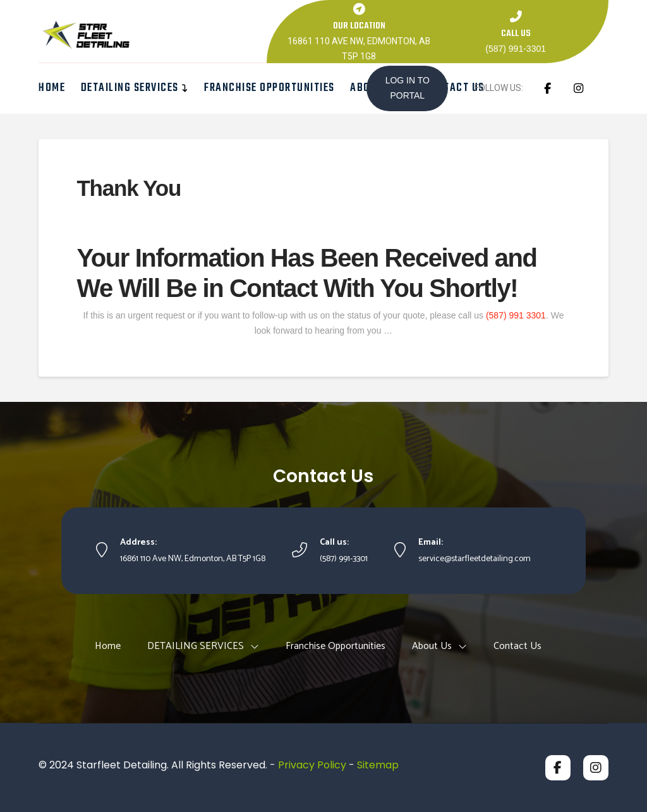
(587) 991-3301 (516, 49)
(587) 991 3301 (516, 315)
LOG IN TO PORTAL (408, 88)
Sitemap (378, 765)
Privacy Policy (312, 765)
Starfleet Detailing (122, 765)
